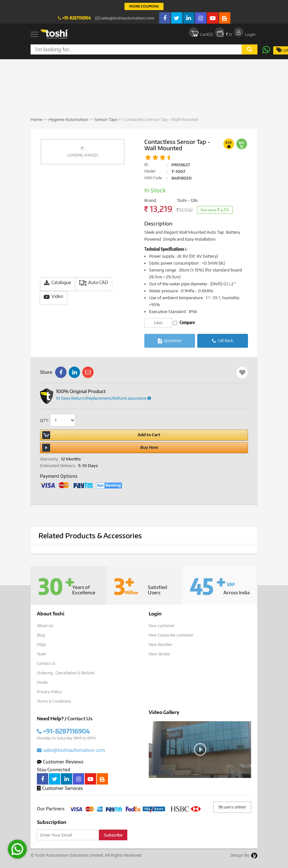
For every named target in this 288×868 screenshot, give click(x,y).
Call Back (223, 341)
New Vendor (160, 654)
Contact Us (80, 718)
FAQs (41, 645)
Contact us (46, 663)
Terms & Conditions (54, 701)
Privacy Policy (49, 692)
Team (42, 654)
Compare (184, 323)
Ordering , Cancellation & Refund (66, 673)
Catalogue (58, 283)
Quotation (170, 341)
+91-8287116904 (74, 18)
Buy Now (100, 448)
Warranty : (50, 459)
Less (158, 323)
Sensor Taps (106, 119)
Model (150, 171)
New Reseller (161, 645)
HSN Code (153, 178)
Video (53, 297)
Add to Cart (101, 435)
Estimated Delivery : (59, 465)
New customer (162, 626)
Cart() (201, 32)
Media (42, 682)
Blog (41, 635)
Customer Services (60, 788)
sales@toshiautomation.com (125, 18)
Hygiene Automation (69, 119)
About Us (45, 626)
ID (146, 165)
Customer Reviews (60, 762)
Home (36, 119)
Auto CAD (94, 283)
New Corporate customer (171, 635)
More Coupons (144, 6)
